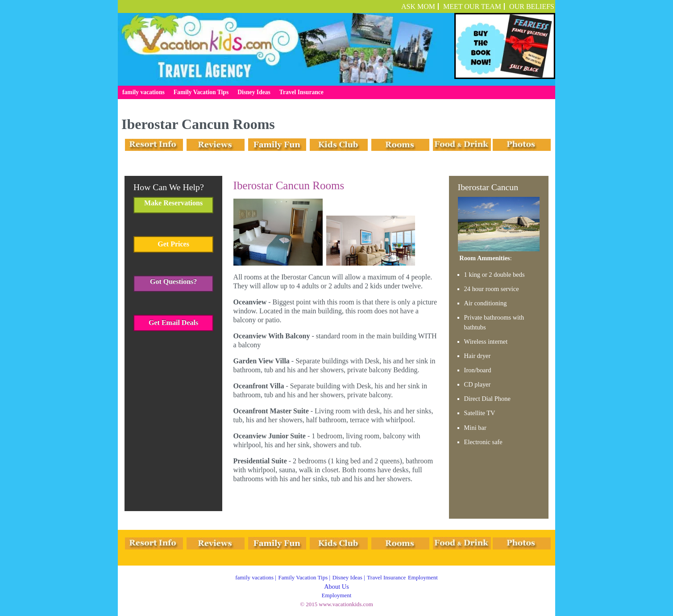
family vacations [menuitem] (143, 92)
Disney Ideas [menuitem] (254, 92)
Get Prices (173, 244)
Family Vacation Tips (303, 577)
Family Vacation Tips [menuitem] (201, 92)
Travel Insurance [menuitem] (301, 92)
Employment (423, 577)
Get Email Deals (173, 323)
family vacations (254, 577)
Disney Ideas (347, 577)
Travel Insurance (386, 577)
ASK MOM (418, 6)
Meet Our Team (472, 6)
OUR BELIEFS (532, 6)
